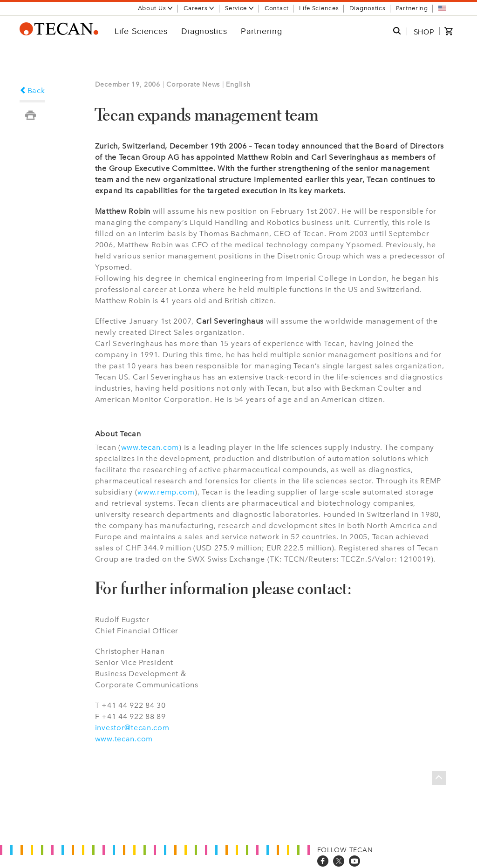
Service (240, 8)
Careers (199, 8)
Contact (277, 8)
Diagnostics (368, 8)
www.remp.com (166, 492)
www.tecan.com (150, 447)
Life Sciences (319, 8)
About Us (156, 8)
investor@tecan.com (132, 728)
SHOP (424, 32)
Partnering (412, 8)
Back (32, 91)
